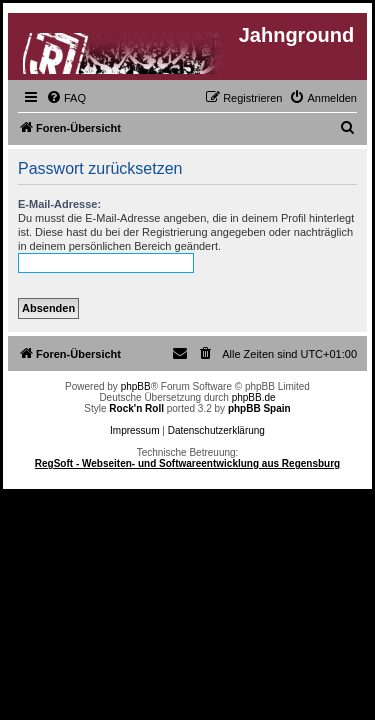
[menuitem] (66, 98)
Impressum (134, 430)
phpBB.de (254, 397)
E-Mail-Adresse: (59, 204)
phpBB (136, 386)
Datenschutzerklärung (216, 430)
